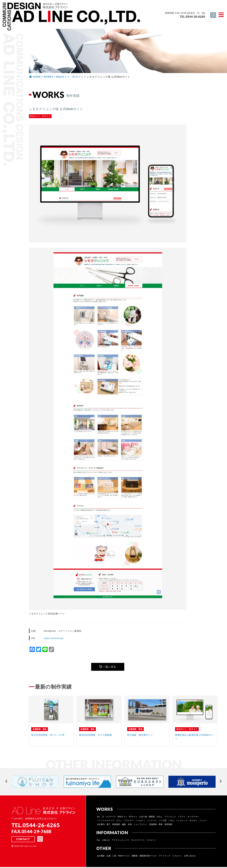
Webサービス (124, 857)
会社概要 (101, 857)
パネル (171, 821)
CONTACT (23, 840)
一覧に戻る (108, 667)
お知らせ (106, 841)
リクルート (151, 841)
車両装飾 (168, 825)
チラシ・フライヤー (125, 821)
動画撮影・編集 (119, 825)
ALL (99, 818)
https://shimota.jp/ (54, 638)
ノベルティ (140, 821)
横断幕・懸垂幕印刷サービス (144, 857)
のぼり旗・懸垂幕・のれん (151, 818)
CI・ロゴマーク (109, 818)
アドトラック (170, 818)
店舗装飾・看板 (156, 825)
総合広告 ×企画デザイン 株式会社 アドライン (72, 17)
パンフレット (182, 821)
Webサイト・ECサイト (127, 818)
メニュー (203, 821)
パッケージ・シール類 (157, 821)
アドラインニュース (120, 841)
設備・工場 (111, 857)
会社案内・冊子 (104, 825)
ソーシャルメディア (106, 821)
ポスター (193, 821)
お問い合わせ (190, 857)
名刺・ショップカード (137, 825)
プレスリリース (138, 841)
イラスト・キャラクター (188, 818)
